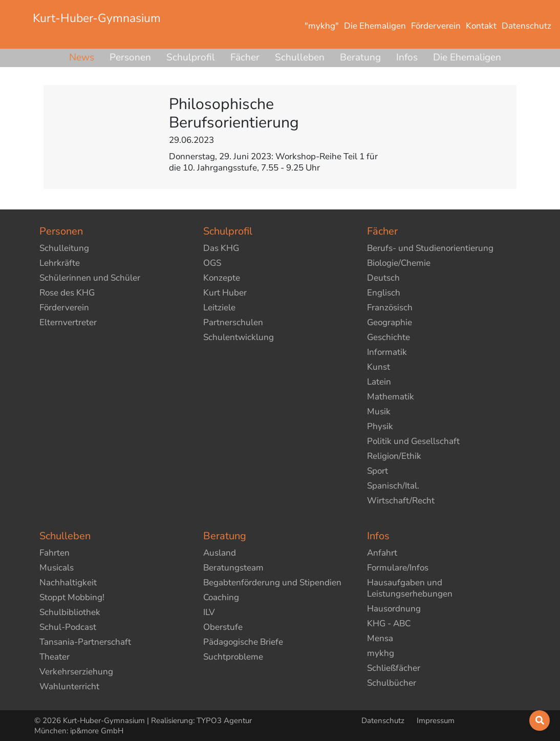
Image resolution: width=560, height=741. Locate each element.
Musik (379, 411)
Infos (407, 57)
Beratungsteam (233, 568)
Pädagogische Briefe (243, 642)
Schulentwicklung (239, 337)
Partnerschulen (233, 322)
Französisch (390, 308)
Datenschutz (384, 721)
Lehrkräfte (60, 263)
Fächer (245, 57)
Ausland (220, 553)
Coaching (221, 597)
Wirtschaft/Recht (401, 501)
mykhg (381, 653)
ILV (209, 612)
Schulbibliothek (70, 612)
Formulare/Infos (398, 568)
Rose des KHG (67, 293)
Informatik (387, 352)
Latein (379, 382)
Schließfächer (394, 668)
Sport (378, 471)
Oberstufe (223, 627)
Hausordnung (394, 609)
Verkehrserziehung (76, 672)
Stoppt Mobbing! (72, 597)
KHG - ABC (389, 623)
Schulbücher (392, 683)
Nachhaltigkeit (68, 583)
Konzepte (222, 278)
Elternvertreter (68, 322)
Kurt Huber (225, 293)
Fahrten (55, 553)
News (82, 57)
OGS (212, 263)
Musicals (57, 568)
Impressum (436, 721)
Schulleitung (64, 248)
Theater (55, 657)
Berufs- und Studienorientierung (430, 248)
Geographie (390, 322)
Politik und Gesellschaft (413, 441)
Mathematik (391, 397)
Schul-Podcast (68, 627)
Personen (130, 57)
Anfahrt (382, 553)
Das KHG (221, 248)
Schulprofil (191, 57)
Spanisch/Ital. (393, 486)
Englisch (384, 293)
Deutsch (383, 278)
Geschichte (389, 337)
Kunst (379, 367)
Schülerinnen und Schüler (90, 278)
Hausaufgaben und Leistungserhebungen (410, 588)
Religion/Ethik (394, 456)
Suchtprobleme (233, 657)
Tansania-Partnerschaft (85, 642)
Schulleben (300, 57)
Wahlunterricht (69, 686)
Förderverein (64, 308)
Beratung (360, 57)
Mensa (380, 638)
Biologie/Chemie (399, 263)
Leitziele (219, 308)
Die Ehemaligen (467, 57)
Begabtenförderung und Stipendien (272, 583)
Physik (380, 426)
